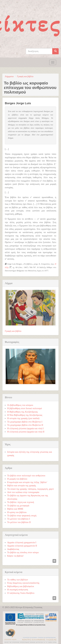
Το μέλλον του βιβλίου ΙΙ (19, 522)
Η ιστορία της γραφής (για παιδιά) (23, 418)
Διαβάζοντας (13, 549)
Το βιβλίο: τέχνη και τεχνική (21, 502)
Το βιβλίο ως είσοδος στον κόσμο (23, 552)
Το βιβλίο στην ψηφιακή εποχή (22, 516)
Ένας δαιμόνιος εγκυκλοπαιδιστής (23, 583)
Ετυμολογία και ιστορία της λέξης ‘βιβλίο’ (27, 482)
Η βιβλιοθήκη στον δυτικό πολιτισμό (25, 408)
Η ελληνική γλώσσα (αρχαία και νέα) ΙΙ (26, 432)
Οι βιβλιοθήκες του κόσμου (20, 405)
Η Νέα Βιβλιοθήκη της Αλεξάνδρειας (25, 415)
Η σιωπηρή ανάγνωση (18, 590)
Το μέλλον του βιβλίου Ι (19, 519)
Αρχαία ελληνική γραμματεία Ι (22, 542)
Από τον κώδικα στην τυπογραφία (23, 492)
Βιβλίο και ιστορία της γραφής (22, 485)
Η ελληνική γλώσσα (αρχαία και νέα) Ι (25, 428)
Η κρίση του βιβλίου (17, 512)
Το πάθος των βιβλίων (18, 580)
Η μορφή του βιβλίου (17, 479)
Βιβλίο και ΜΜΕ (15, 509)
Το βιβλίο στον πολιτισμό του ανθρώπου (26, 476)
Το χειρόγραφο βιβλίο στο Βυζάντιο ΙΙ (25, 425)
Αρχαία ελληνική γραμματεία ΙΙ (22, 546)
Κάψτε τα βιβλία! (15, 556)
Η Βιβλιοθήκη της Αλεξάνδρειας (23, 412)
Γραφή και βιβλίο (25, 76)
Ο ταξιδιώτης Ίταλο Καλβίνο (21, 593)
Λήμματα (9, 76)
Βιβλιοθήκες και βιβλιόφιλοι (21, 586)
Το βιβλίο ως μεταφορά (18, 506)
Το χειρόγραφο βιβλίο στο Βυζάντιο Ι (25, 422)
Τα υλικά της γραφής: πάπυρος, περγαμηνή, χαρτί (30, 489)
